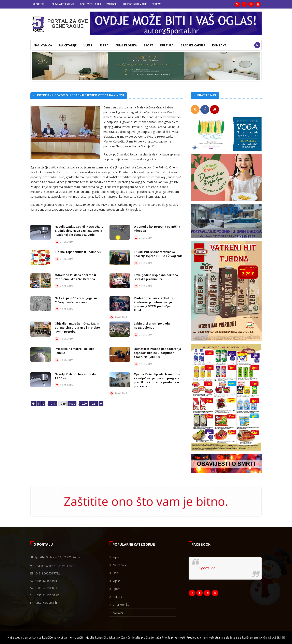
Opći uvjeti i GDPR (90, 4)
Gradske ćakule (193, 45)
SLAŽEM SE (277, 637)
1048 (53, 403)
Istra (104, 45)
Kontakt (219, 45)
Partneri (112, 4)
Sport (149, 45)
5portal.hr (207, 567)
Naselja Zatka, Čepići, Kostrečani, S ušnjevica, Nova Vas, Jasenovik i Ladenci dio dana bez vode (79, 231)
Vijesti (88, 45)
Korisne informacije (135, 4)
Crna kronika (126, 45)
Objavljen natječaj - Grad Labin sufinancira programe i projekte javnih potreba (77, 328)
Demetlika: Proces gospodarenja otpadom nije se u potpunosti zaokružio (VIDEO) (157, 353)
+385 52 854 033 (46, 579)
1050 (72, 403)
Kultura (167, 45)
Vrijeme (157, 4)
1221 (93, 403)
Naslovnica (43, 45)
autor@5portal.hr (47, 601)
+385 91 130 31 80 (47, 594)
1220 (84, 403)
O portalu (40, 4)
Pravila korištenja (63, 4)
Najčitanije (68, 45)
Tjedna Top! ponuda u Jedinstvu (78, 252)
